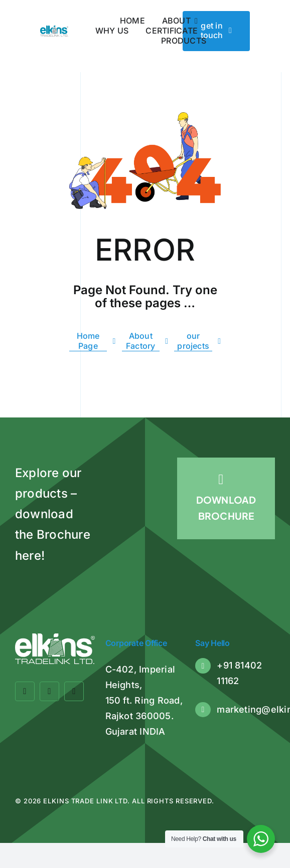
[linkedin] (74, 691)
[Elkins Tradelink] (54, 30)
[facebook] (25, 691)
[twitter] (49, 691)
